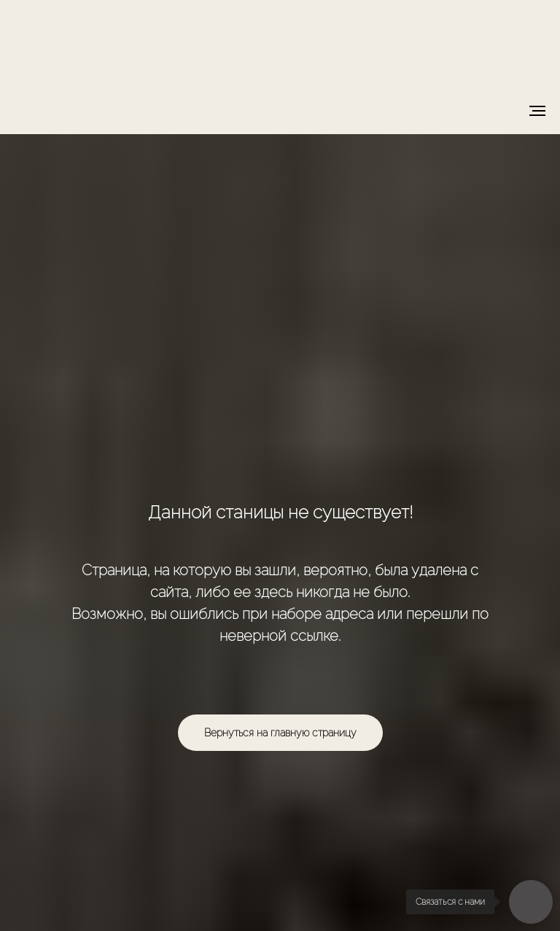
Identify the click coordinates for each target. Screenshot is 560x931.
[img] (280, 42)
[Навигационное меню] (537, 111)
